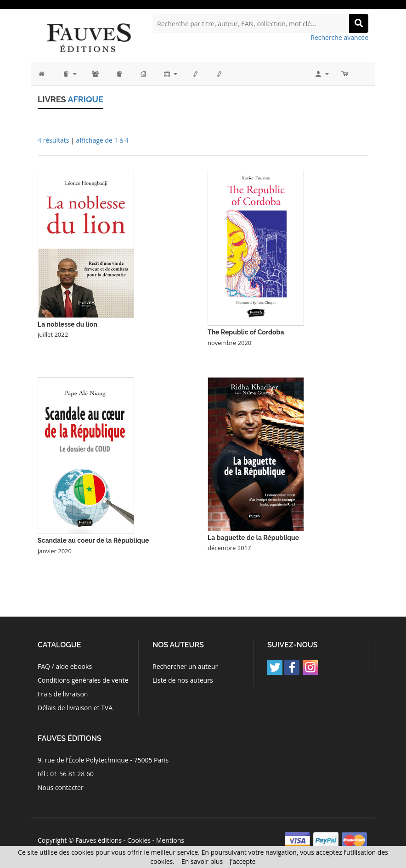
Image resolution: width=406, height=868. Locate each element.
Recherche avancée (339, 37)
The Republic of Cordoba (246, 332)
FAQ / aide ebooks (65, 666)
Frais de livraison (63, 694)
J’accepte (243, 861)
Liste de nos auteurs (183, 680)
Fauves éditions (99, 840)
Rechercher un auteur (185, 666)
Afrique (85, 99)
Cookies (139, 840)
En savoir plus (202, 861)
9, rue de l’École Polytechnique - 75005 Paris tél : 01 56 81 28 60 (103, 767)
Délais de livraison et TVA (75, 708)
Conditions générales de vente (83, 680)
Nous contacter (61, 787)
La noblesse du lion (68, 324)
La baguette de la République (253, 538)
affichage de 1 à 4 (102, 140)
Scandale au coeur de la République (93, 540)
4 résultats (53, 140)
